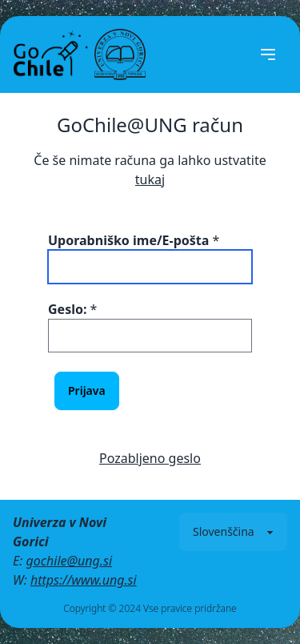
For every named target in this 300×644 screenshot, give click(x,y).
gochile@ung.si (69, 561)
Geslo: (67, 309)
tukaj (150, 179)
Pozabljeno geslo (150, 458)
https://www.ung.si (84, 580)
